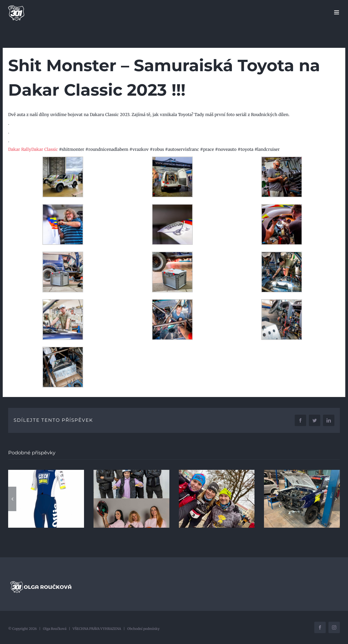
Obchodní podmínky (143, 629)
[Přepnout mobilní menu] (337, 12)
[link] (20, 149)
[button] (12, 499)
